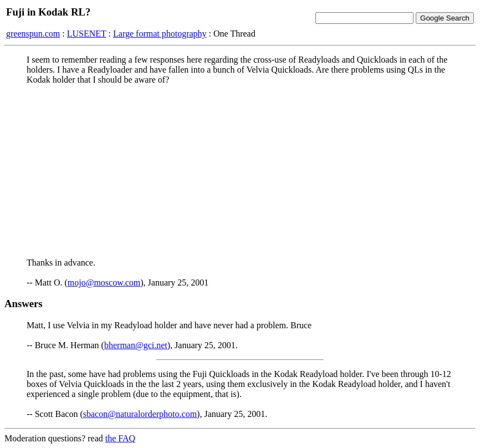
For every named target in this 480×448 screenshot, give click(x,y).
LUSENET (87, 34)
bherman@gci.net (136, 345)
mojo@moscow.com (104, 282)
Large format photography (160, 34)
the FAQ (120, 438)
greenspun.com (33, 34)
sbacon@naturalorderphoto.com (140, 414)
